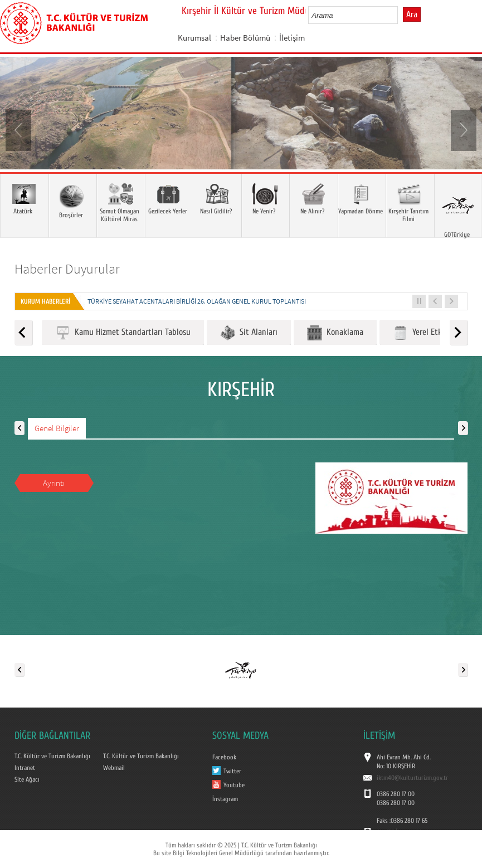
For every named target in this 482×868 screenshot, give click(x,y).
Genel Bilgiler (57, 428)
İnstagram (225, 799)
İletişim (292, 38)
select (401, 15)
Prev (20, 129)
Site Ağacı (27, 779)
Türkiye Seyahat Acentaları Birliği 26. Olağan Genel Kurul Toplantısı (197, 301)
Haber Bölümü (245, 38)
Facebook (224, 757)
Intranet (25, 768)
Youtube (234, 785)
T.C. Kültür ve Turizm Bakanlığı (52, 756)
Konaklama (335, 333)
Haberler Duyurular (67, 269)
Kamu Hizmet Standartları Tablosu (123, 333)
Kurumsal (194, 38)
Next (462, 129)
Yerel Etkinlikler (429, 333)
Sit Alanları (249, 333)
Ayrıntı (54, 483)
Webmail (114, 768)
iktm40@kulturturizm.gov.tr (412, 778)
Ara (412, 14)
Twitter (232, 771)
